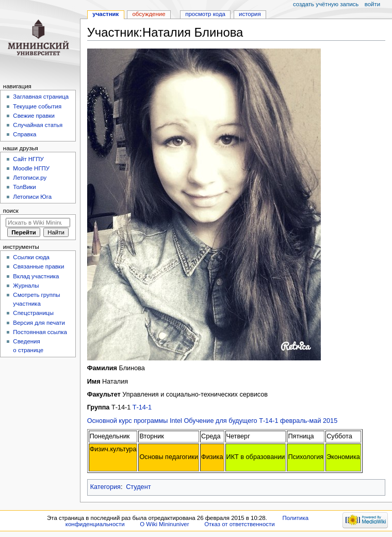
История (250, 14)
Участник (105, 14)
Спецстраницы (33, 313)
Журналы (26, 286)
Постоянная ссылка (40, 332)
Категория (105, 487)
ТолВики (24, 187)
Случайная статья (38, 125)
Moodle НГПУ (31, 168)
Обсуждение (149, 14)
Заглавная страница (41, 97)
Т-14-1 (142, 407)
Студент (138, 487)
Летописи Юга (32, 197)
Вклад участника (36, 276)
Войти (372, 4)
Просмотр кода (205, 14)
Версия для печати (39, 323)
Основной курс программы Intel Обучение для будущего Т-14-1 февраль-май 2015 (213, 421)
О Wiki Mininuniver (164, 524)
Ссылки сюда (31, 257)
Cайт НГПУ (28, 159)
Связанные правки (38, 266)
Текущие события (37, 106)
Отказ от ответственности (239, 524)
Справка (25, 134)
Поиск (11, 211)
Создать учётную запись (326, 4)
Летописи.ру (30, 178)
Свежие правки (34, 116)
